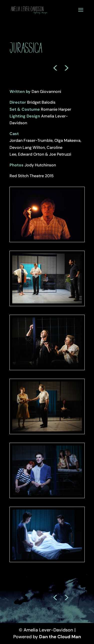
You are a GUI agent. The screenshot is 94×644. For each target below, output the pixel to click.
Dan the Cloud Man (60, 637)
